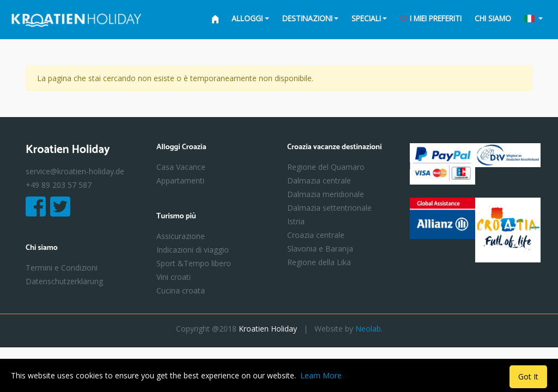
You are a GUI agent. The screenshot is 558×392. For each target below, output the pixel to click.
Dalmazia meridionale (326, 194)
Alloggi (247, 18)
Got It (528, 376)
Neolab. (369, 329)
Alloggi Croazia (181, 148)
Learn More (321, 375)
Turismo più (176, 217)
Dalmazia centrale (319, 180)
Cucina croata (181, 290)
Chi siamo (493, 18)
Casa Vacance (181, 167)
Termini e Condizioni (62, 268)
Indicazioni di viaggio (193, 250)
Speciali (366, 18)
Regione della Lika (319, 262)
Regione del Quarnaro (326, 167)
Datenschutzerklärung (64, 281)
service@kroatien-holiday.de (75, 171)
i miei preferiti (431, 18)
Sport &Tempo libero (194, 263)
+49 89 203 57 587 (59, 185)
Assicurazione (181, 236)
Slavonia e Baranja (320, 249)
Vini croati (174, 277)
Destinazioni (307, 18)
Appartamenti (180, 180)
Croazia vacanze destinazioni (335, 148)
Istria (296, 221)
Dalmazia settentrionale (329, 208)
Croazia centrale (316, 235)
